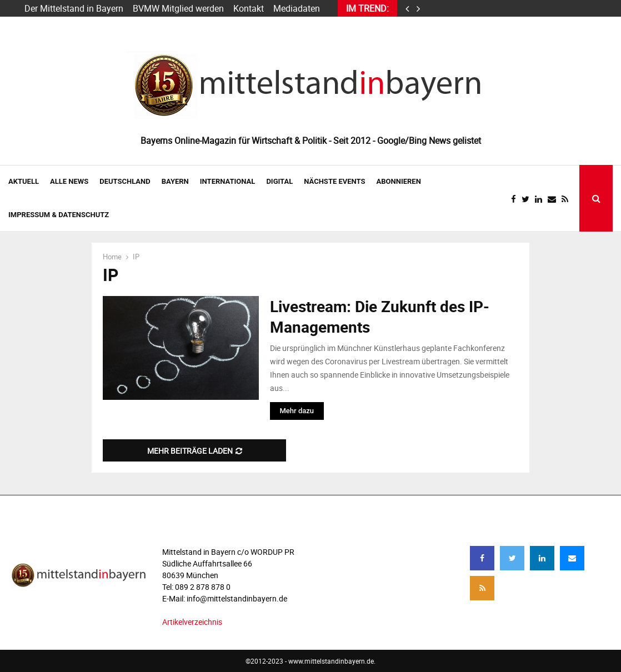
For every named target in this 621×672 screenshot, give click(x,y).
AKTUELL (24, 181)
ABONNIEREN (399, 181)
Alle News (69, 181)
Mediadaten (297, 8)
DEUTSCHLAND (125, 181)
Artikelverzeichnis (192, 622)
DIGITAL (279, 181)
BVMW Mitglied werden (178, 8)
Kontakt (249, 8)
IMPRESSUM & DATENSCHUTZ (59, 215)
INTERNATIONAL (228, 181)
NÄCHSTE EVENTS (334, 181)
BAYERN (175, 181)
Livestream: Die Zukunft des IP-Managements (380, 316)
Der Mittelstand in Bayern (74, 8)
